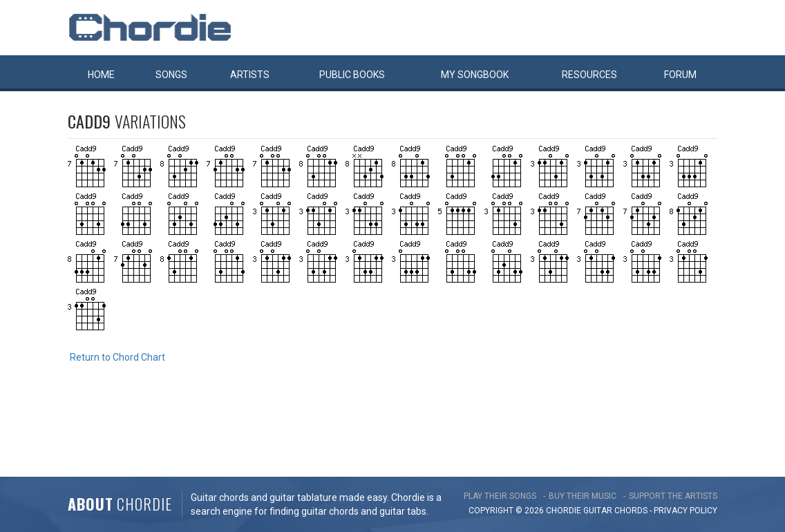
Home (101, 75)
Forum (680, 75)
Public (352, 75)
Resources (589, 75)
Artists (250, 75)
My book (475, 75)
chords (631, 511)
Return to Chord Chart (117, 357)
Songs (171, 75)
